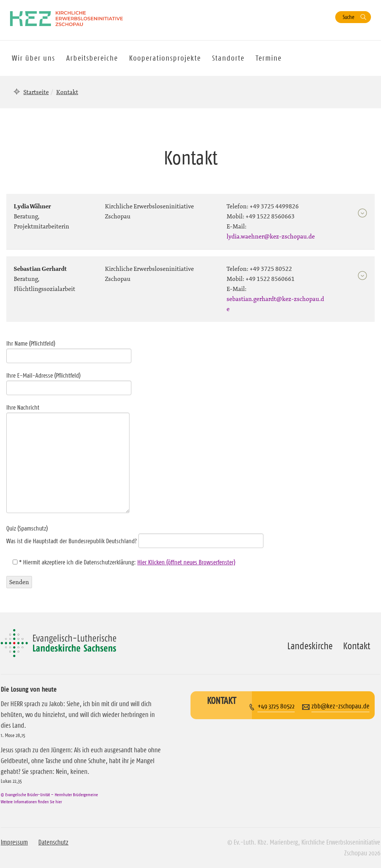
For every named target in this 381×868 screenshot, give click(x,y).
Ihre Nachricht (68, 459)
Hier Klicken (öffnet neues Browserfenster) (186, 562)
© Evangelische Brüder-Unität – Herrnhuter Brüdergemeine (49, 795)
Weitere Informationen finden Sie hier (31, 802)
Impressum (14, 842)
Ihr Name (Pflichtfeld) (69, 350)
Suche (348, 17)
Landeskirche (310, 646)
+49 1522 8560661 (270, 279)
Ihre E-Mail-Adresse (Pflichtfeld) (69, 382)
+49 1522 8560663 (270, 216)
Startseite (36, 92)
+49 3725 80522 (271, 269)
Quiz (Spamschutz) (135, 535)
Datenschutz (53, 842)
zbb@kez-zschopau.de (340, 706)
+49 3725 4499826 (274, 206)
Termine (269, 58)
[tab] (190, 218)
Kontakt (357, 646)
